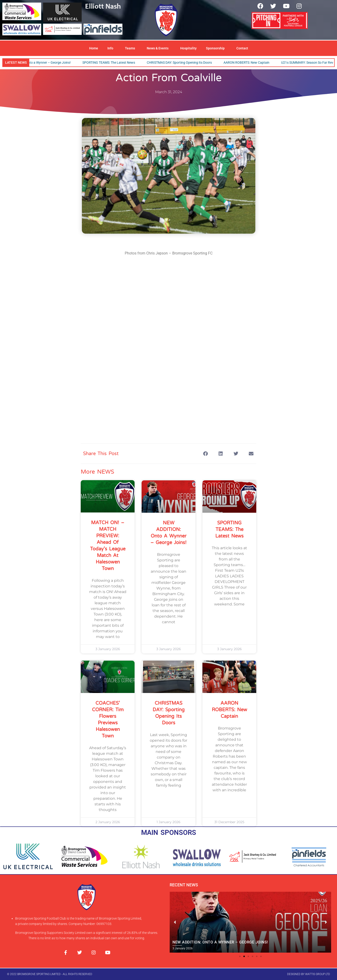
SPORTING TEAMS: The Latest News (112, 63)
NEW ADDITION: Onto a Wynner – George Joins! (40, 63)
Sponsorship (216, 48)
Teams (131, 48)
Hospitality (188, 48)
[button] (205, 454)
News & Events (159, 48)
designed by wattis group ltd (309, 974)
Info (112, 48)
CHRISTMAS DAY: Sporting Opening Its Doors (183, 63)
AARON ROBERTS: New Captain (250, 63)
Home (94, 48)
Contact (242, 48)
